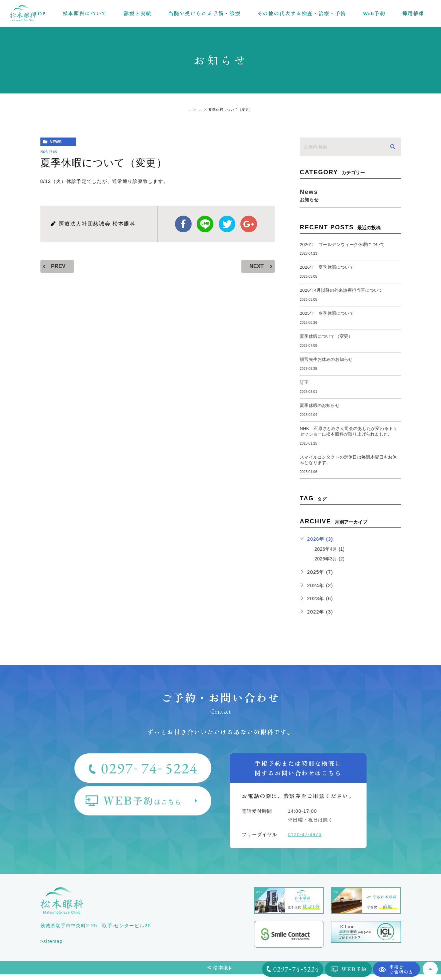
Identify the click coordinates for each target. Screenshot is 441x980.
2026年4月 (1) (332, 555)
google (249, 224)
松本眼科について (85, 13)
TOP (40, 13)
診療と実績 (138, 13)
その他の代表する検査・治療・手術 (302, 13)
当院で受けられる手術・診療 (204, 13)
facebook (183, 224)
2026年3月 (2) (332, 564)
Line (205, 224)
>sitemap (52, 947)
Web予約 (374, 13)
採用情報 (413, 13)
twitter (227, 224)
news (56, 142)
